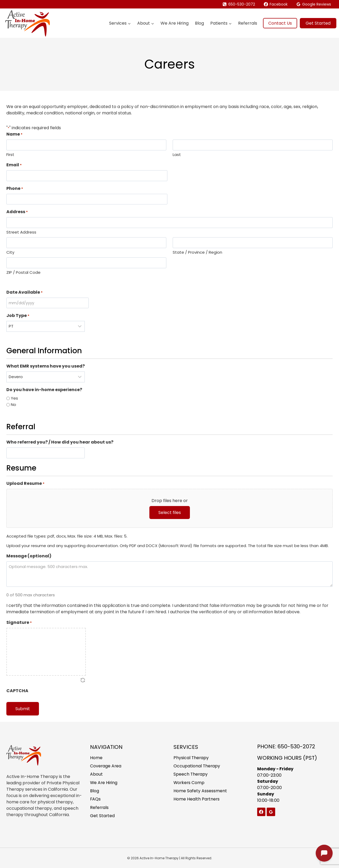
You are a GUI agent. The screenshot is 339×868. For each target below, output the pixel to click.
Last (177, 155)
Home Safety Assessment (200, 791)
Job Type (18, 316)
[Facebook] (261, 812)
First (10, 155)
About (96, 774)
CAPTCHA (17, 691)
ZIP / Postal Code (23, 272)
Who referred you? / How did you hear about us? (60, 442)
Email (14, 165)
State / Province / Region (197, 252)
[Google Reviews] (271, 812)
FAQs (95, 800)
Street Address (21, 232)
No (14, 404)
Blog (199, 23)
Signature (19, 622)
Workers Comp (189, 783)
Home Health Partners (197, 800)
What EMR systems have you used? (46, 366)
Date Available (24, 292)
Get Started (318, 23)
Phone (15, 188)
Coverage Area (106, 766)
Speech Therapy (191, 774)
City (10, 252)
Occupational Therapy (197, 766)
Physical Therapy (191, 757)
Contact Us (280, 23)
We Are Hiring (175, 23)
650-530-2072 (296, 746)
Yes (14, 398)
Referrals (248, 23)
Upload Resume (25, 483)
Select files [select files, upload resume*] (170, 513)
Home (96, 757)
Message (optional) (29, 556)
